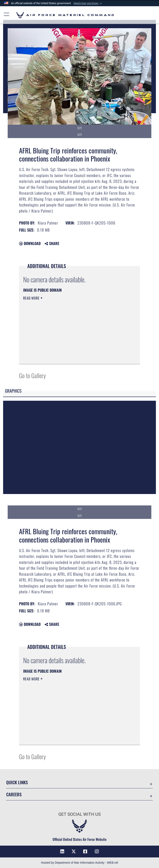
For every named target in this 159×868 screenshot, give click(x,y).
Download (30, 243)
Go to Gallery (32, 375)
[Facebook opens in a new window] (85, 851)
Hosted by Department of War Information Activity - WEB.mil (79, 863)
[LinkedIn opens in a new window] (62, 851)
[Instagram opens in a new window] (97, 851)
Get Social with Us (79, 814)
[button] (88, 3)
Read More (32, 298)
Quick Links (17, 782)
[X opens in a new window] (74, 851)
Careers (14, 794)
